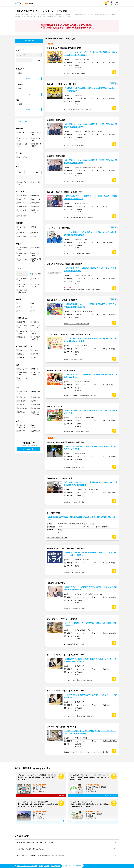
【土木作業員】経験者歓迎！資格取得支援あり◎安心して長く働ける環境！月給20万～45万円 (82, 518)
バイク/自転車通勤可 (23, 374)
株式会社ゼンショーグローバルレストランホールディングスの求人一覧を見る (86, 752)
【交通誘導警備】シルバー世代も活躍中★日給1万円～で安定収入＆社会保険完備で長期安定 (90, 306)
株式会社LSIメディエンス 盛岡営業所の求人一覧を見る (80, 396)
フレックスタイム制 (36, 285)
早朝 (20, 303)
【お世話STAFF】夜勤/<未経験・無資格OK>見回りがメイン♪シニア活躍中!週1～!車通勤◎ (90, 660)
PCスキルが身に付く (23, 379)
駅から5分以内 (23, 369)
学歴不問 (21, 203)
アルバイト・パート (23, 228)
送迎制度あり (36, 397)
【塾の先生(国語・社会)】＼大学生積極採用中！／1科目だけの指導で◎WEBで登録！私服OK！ (90, 484)
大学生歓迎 (22, 199)
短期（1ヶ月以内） (23, 139)
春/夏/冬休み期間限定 (37, 145)
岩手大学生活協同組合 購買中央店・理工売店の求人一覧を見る (82, 289)
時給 (20, 172)
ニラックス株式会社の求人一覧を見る (75, 644)
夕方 (34, 307)
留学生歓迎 (36, 206)
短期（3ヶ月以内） (37, 139)
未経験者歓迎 (23, 195)
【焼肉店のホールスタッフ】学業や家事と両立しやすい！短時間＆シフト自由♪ (90, 412)
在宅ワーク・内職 (36, 254)
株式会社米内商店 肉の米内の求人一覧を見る (77, 432)
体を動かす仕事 (23, 254)
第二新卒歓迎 (23, 216)
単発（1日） (22, 133)
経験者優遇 (22, 431)
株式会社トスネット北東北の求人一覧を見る (77, 324)
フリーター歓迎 (23, 211)
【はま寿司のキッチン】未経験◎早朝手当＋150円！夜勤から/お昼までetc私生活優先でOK (90, 126)
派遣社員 (35, 233)
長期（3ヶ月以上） (23, 145)
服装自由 (21, 354)
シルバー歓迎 (23, 206)
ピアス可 (35, 354)
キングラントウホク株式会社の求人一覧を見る (77, 253)
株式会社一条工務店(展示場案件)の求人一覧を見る (78, 217)
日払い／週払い (36, 183)
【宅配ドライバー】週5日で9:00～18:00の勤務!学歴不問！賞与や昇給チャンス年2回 (90, 448)
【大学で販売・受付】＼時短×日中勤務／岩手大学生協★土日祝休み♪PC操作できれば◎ (90, 269)
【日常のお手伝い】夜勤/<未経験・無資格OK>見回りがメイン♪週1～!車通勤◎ (90, 696)
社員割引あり (36, 405)
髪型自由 (35, 350)
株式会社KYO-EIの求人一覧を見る (74, 360)
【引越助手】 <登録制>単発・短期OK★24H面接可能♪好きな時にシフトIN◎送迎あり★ (90, 90)
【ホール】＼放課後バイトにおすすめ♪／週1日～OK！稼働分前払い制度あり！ (90, 624)
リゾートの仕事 (23, 260)
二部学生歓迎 (36, 199)
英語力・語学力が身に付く (36, 374)
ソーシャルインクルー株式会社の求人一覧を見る (78, 680)
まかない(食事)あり (23, 393)
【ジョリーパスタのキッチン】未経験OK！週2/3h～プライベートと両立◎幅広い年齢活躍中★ (90, 732)
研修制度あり (36, 392)
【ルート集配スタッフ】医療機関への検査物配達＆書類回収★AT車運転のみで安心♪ (90, 376)
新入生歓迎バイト (23, 158)
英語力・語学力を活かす (23, 426)
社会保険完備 (23, 408)
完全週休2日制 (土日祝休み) (23, 291)
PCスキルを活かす (37, 426)
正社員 (34, 227)
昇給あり (35, 401)
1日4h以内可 (36, 248)
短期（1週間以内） (37, 134)
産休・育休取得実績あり (36, 413)
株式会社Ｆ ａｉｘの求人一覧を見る (75, 73)
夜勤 (34, 311)
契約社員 (21, 233)
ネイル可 (21, 358)
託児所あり (22, 412)
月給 (37, 172)
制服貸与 (21, 405)
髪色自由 (21, 350)
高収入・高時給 (23, 183)
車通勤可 (35, 369)
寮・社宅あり (23, 401)
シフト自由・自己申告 (23, 285)
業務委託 (35, 236)
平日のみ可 (36, 279)
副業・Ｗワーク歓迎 (36, 211)
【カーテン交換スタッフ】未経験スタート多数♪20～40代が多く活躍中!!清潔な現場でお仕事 (90, 234)
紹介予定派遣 (23, 236)
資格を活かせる (36, 432)
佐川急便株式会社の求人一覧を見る (74, 468)
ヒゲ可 (34, 358)
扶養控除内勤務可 (23, 249)
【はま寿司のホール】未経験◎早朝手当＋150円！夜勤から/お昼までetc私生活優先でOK (90, 588)
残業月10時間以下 (36, 260)
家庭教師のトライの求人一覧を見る (74, 502)
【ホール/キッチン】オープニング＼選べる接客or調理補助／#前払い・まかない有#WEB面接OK (90, 54)
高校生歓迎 (36, 195)
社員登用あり (36, 408)
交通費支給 (22, 397)
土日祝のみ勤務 (23, 280)
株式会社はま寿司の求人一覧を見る (74, 145)
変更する (29, 79)
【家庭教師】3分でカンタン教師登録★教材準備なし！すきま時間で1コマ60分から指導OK (90, 554)
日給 (29, 172)
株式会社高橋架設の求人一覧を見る (57, 538)
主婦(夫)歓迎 (36, 203)
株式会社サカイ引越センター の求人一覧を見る (78, 109)
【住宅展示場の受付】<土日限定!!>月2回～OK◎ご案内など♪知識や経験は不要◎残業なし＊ (91, 197)
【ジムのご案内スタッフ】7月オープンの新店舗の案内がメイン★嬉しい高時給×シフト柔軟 (90, 340)
